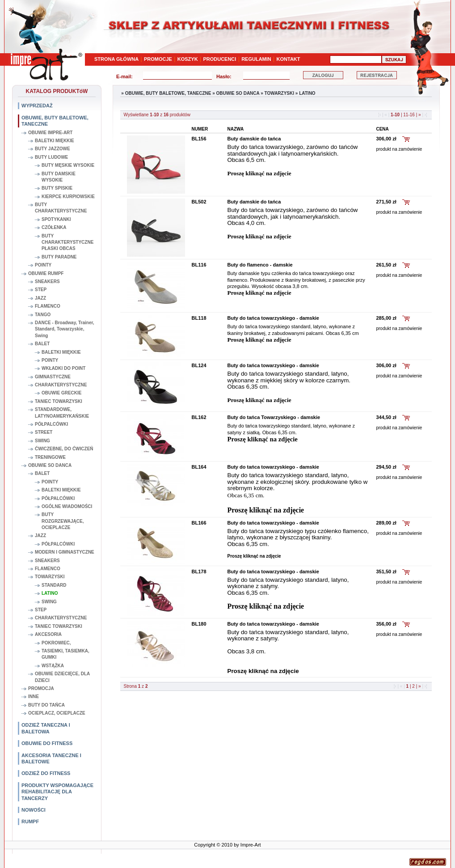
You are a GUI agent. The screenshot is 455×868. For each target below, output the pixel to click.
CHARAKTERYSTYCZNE (61, 385)
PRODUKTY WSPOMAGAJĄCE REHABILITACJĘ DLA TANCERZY (57, 792)
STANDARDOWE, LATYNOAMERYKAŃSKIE (62, 413)
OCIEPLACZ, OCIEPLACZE (57, 713)
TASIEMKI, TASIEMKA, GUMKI (65, 654)
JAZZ (40, 298)
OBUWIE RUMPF (46, 273)
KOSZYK (188, 59)
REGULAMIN (256, 59)
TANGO (43, 315)
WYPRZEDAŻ (37, 106)
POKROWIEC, (56, 643)
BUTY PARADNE (59, 257)
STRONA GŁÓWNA (116, 59)
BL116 (199, 265)
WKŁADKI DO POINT (63, 368)
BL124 (199, 365)
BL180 (199, 624)
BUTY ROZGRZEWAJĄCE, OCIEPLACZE (63, 521)
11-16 (409, 115)
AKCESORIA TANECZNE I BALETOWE (51, 758)
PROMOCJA (41, 688)
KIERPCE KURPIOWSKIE (68, 197)
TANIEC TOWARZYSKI (59, 401)
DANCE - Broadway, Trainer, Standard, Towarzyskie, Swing (65, 329)
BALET (42, 344)
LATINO (50, 593)
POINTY (43, 265)
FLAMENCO (48, 306)
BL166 (199, 523)
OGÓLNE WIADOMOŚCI (67, 506)
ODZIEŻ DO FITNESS (46, 773)
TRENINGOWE (50, 457)
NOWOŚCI (34, 810)
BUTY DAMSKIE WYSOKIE (59, 177)
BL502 (199, 202)
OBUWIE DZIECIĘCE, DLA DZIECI (62, 677)
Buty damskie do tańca (254, 139)
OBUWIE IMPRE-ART (50, 133)
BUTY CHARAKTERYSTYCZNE (61, 208)
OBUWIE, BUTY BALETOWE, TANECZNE (55, 121)
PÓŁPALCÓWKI (51, 424)
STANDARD (54, 585)
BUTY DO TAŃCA (46, 705)
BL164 (199, 467)
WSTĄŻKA (53, 666)
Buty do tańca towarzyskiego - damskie (273, 318)
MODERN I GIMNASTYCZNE (65, 552)
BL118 (199, 318)
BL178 (199, 572)
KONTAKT (289, 59)
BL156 (199, 139)
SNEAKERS (47, 282)
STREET (44, 432)
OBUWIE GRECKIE (61, 393)
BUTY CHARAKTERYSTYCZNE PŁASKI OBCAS (67, 242)
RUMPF (30, 821)
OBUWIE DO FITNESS (47, 743)
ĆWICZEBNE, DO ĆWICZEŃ (64, 449)
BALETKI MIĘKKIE (55, 141)
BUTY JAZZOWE (53, 149)
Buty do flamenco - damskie (260, 265)
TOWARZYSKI (50, 577)
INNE (34, 697)
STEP (41, 290)
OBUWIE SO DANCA (50, 465)
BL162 (199, 417)
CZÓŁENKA (54, 227)
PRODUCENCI (219, 59)
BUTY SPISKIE (57, 188)
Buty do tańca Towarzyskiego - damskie (274, 417)
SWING (42, 441)
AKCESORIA (48, 634)
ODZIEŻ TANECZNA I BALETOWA (46, 728)
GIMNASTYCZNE (53, 377)
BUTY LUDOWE (51, 157)
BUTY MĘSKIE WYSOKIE (68, 165)
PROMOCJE (158, 59)
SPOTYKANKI (56, 219)
